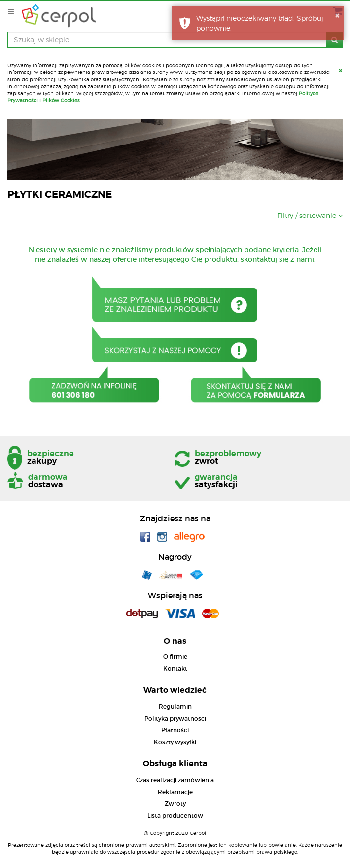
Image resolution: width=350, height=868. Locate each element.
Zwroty (175, 804)
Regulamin (175, 706)
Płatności (175, 730)
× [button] (337, 15)
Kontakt (175, 669)
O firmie (175, 657)
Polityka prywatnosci (175, 718)
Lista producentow (175, 815)
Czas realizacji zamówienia (175, 780)
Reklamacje (175, 792)
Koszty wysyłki (175, 742)
